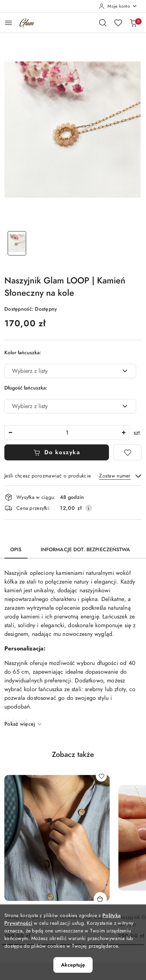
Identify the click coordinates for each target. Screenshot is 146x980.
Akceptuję (73, 965)
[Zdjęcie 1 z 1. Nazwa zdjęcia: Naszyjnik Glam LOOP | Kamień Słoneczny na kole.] (17, 243)
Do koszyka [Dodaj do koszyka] (57, 452)
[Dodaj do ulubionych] (127, 452)
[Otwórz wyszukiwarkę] (103, 23)
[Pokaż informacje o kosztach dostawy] (89, 508)
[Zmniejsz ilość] (10, 433)
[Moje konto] (118, 6)
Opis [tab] (16, 550)
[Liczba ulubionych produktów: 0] (118, 23)
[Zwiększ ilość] (123, 433)
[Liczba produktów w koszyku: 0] (133, 23)
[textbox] (61, 371)
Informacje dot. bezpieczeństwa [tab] (85, 550)
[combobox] (70, 371)
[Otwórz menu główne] (9, 23)
